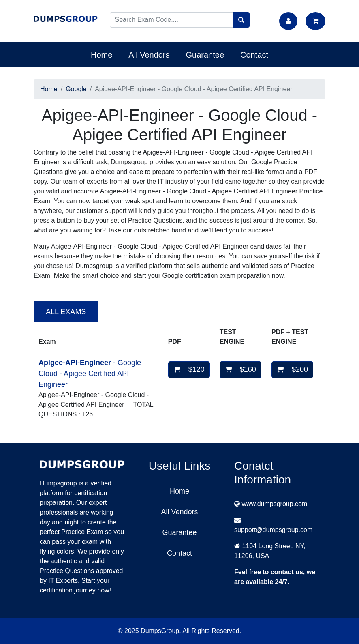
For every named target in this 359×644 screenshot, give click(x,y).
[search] (241, 20)
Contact (254, 55)
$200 (292, 369)
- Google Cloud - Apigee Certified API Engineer (90, 374)
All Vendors (149, 55)
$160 (240, 369)
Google (76, 89)
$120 (189, 369)
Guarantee (205, 55)
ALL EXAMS (66, 312)
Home (102, 55)
